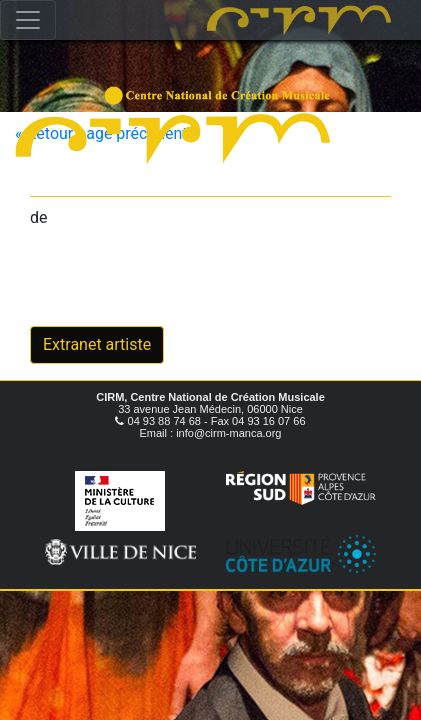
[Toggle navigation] (28, 20)
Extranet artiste (97, 344)
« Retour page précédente (105, 133)
